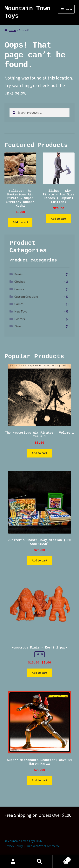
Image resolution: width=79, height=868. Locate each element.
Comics (19, 289)
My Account (13, 861)
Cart (62, 859)
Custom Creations (26, 297)
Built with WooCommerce (43, 846)
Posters (20, 319)
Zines (18, 326)
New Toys (21, 311)
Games (19, 304)
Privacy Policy (14, 846)
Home (12, 30)
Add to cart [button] (20, 222)
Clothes (20, 282)
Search (40, 861)
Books (19, 274)
